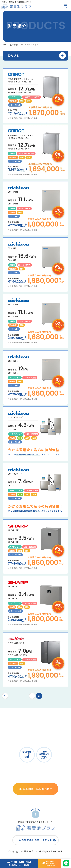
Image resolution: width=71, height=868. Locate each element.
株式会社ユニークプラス (54, 803)
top (5, 45)
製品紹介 (14, 45)
